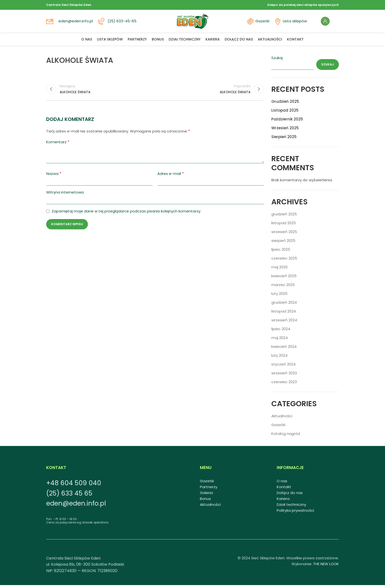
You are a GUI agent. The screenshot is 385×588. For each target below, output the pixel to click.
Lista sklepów (292, 23)
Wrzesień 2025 (285, 131)
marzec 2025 (283, 288)
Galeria (206, 496)
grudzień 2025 (284, 217)
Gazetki (260, 23)
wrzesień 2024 (284, 323)
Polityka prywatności (295, 513)
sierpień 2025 (283, 243)
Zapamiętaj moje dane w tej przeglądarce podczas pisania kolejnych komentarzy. (126, 215)
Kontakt (284, 490)
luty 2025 (279, 296)
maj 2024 (280, 341)
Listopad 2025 (285, 113)
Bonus (205, 502)
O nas (282, 484)
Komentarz (58, 146)
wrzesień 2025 (284, 235)
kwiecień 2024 (284, 349)
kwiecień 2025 (284, 279)
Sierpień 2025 (284, 140)
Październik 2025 (287, 122)
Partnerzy (209, 490)
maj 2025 (280, 270)
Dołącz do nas (290, 496)
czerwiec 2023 (284, 385)
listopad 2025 (284, 226)
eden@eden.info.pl (76, 23)
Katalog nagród (286, 437)
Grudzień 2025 (285, 104)
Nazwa (54, 177)
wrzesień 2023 (284, 376)
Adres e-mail (171, 177)
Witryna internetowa (65, 196)
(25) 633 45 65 (69, 496)
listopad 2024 (284, 314)
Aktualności (282, 419)
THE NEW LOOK (326, 567)
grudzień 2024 (284, 305)
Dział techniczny (291, 507)
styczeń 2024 (283, 367)
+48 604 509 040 (74, 486)
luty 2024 (279, 358)
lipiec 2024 (281, 332)
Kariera (283, 502)
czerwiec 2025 (284, 261)
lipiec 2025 (281, 252)
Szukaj (277, 61)
